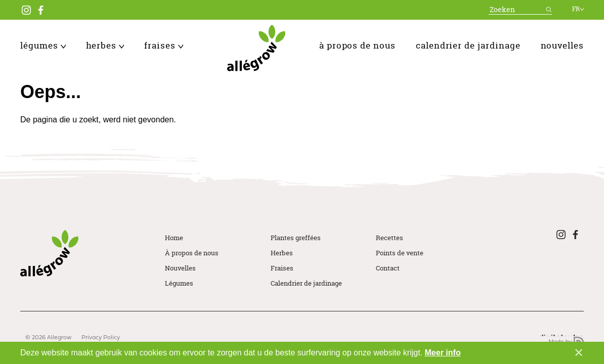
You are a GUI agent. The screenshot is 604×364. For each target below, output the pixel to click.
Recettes (390, 238)
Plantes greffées (296, 238)
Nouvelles (562, 45)
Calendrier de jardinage (468, 45)
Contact (388, 268)
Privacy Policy (101, 338)
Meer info (443, 353)
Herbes (105, 45)
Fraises (164, 45)
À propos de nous (357, 45)
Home (174, 238)
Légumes (43, 45)
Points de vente (400, 253)
